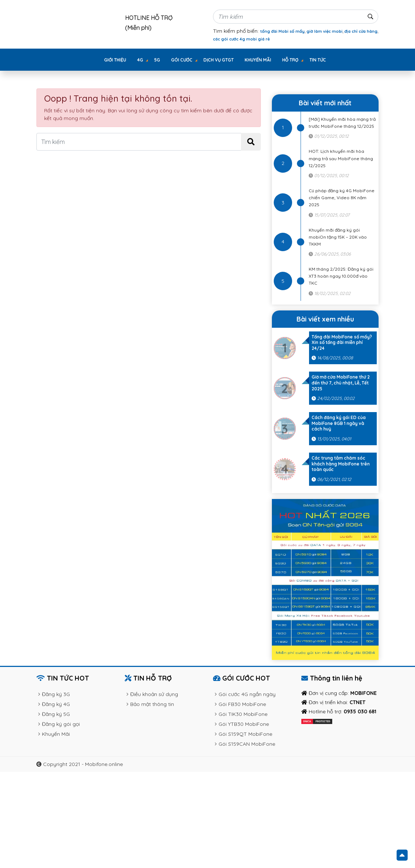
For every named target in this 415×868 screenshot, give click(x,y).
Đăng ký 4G (56, 704)
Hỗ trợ (290, 60)
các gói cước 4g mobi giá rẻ (241, 39)
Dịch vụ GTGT (219, 60)
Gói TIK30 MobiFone (243, 714)
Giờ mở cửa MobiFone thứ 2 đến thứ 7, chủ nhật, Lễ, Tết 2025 (341, 383)
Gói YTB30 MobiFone (244, 724)
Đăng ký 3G (56, 694)
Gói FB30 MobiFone (242, 704)
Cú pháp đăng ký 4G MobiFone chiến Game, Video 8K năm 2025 (342, 198)
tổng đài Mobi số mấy (282, 31)
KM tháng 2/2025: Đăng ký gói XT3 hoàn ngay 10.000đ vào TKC (341, 276)
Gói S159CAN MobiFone (247, 744)
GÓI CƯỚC (182, 60)
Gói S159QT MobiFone (245, 734)
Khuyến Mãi (258, 60)
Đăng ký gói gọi (61, 724)
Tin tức (318, 60)
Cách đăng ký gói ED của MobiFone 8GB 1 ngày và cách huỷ (339, 423)
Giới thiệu (115, 60)
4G (140, 60)
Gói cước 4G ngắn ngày (247, 694)
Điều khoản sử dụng (154, 694)
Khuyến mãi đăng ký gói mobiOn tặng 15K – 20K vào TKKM (338, 237)
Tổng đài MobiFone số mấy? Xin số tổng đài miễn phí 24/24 (342, 342)
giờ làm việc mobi (324, 31)
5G (157, 60)
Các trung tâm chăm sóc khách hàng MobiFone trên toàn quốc (341, 464)
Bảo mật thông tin (152, 704)
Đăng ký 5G (56, 714)
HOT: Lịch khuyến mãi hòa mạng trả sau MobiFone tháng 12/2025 (341, 158)
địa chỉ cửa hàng (361, 31)
